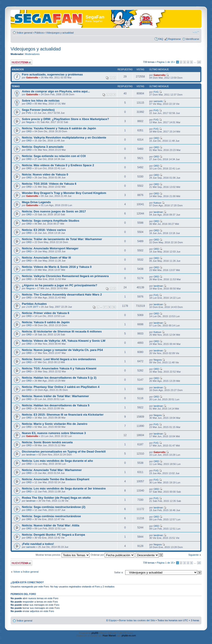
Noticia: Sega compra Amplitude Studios (51, 221)
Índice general (24, 33)
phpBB (95, 633)
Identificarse (192, 39)
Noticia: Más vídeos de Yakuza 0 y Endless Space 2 (58, 165)
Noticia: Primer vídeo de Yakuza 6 (46, 313)
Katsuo (157, 203)
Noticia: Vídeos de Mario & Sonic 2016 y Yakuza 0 (57, 267)
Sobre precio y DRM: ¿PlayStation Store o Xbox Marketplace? (65, 119)
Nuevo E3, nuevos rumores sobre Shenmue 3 (54, 433)
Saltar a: (119, 572)
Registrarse (174, 39)
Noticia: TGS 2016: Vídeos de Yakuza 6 (49, 184)
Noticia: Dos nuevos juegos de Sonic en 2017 (54, 211)
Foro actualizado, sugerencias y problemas (52, 74)
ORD (29, 104)
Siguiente (194, 555)
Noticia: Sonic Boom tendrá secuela (47, 442)
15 (199, 62)
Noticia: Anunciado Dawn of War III (46, 258)
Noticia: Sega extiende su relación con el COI (54, 156)
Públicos (39, 33)
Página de (165, 62)
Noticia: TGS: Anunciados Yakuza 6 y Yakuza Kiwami (59, 368)
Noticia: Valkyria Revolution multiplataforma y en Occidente (64, 138)
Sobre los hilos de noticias (41, 101)
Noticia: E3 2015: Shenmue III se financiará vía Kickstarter (63, 415)
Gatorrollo (32, 77)
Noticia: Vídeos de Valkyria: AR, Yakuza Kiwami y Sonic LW (64, 341)
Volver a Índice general (26, 572)
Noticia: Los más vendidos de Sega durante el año (57, 461)
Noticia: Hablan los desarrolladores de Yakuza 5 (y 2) (59, 378)
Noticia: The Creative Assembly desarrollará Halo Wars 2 (62, 295)
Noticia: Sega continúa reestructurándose (51, 516)
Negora (30, 122)
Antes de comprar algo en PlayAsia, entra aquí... (56, 91)
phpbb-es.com (129, 636)
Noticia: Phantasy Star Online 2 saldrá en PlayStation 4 (61, 387)
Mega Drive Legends (36, 202)
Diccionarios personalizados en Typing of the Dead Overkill (64, 452)
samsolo (158, 101)
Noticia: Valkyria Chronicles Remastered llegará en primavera (65, 276)
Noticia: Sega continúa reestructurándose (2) (54, 507)
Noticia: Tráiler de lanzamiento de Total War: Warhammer (62, 239)
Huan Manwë (109, 636)
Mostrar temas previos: (63, 555)
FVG (156, 92)
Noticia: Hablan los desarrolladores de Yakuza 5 (56, 405)
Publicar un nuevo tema (21, 62)
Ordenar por (113, 555)
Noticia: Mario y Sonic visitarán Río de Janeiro (55, 424)
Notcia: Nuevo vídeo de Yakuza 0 (45, 174)
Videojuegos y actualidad (60, 33)
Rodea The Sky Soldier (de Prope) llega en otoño (56, 498)
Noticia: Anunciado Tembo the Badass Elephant (56, 479)
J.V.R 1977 (32, 307)
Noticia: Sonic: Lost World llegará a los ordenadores (59, 359)
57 (105, 307)
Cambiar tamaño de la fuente (196, 32)
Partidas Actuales (34, 304)
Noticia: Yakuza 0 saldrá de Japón (46, 322)
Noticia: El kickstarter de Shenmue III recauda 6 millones (62, 331)
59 (114, 307)
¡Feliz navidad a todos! (38, 544)
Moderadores (32, 54)
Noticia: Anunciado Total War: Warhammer (52, 470)
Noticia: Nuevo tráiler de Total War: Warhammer (55, 396)
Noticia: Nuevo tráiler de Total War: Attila (51, 525)
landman (158, 212)
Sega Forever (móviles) (38, 110)
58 (109, 307)
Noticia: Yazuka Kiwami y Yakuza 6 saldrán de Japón (59, 128)
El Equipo (112, 620)
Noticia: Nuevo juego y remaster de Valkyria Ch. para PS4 (62, 350)
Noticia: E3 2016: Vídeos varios (44, 230)
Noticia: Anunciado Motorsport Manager (50, 248)
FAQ (161, 39)
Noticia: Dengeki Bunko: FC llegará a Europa (53, 535)
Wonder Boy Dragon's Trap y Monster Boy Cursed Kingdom (64, 193)
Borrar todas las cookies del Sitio (137, 620)
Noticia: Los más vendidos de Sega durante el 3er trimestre (64, 488)
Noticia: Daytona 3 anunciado (43, 147)
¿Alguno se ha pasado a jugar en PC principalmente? (60, 285)
